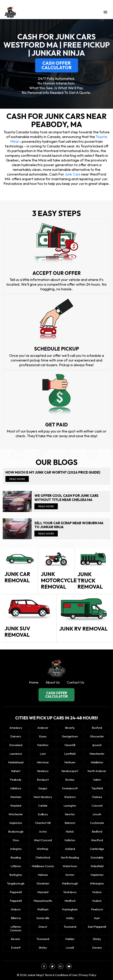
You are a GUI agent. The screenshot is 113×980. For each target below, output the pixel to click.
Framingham (70, 909)
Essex (43, 736)
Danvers (16, 736)
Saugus (43, 788)
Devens (97, 948)
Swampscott (70, 788)
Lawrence (16, 754)
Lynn (43, 754)
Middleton (97, 762)
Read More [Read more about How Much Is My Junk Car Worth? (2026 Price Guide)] (17, 479)
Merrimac (43, 762)
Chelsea (97, 797)
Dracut (43, 927)
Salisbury (16, 788)
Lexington (70, 806)
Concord (97, 806)
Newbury (43, 771)
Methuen (70, 762)
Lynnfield (70, 754)
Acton (43, 832)
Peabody (16, 780)
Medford (70, 901)
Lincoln (97, 814)
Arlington (16, 849)
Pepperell (16, 892)
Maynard (43, 892)
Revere (16, 939)
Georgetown (70, 736)
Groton (70, 875)
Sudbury (43, 814)
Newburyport (70, 771)
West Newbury (43, 797)
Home (34, 682)
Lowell (70, 948)
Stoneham (43, 883)
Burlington (16, 875)
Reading (16, 857)
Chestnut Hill (43, 823)
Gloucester (97, 736)
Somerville (43, 918)
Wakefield (97, 866)
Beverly (70, 728)
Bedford (97, 832)
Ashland (70, 849)
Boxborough (16, 832)
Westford (97, 840)
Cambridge (97, 849)
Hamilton (43, 745)
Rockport (43, 780)
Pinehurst (97, 909)
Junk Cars (73, 174)
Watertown (70, 866)
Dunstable (97, 857)
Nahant (16, 771)
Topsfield (97, 788)
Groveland (16, 745)
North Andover (97, 771)
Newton (70, 814)
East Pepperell (97, 927)
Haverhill (70, 745)
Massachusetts (43, 901)
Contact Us (75, 682)
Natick (70, 832)
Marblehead (16, 762)
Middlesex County (43, 866)
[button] (105, 12)
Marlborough (70, 883)
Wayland (16, 806)
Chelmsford (43, 857)
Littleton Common (16, 928)
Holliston (70, 840)
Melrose (43, 875)
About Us (53, 682)
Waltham (43, 909)
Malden (70, 939)
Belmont (70, 823)
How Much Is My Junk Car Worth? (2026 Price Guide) (53, 472)
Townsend (70, 927)
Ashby (70, 918)
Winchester (16, 814)
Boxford (97, 728)
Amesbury (16, 728)
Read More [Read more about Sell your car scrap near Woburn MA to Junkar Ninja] (46, 534)
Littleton (16, 866)
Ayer (97, 918)
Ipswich (97, 745)
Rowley (70, 780)
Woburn (16, 909)
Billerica (16, 918)
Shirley (97, 939)
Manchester (97, 754)
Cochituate (97, 823)
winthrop (43, 849)
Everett (16, 948)
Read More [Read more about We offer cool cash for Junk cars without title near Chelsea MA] (46, 506)
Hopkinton (16, 823)
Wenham (16, 797)
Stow (16, 840)
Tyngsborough (16, 883)
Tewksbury (70, 892)
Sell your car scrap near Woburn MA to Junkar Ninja (69, 525)
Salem (97, 780)
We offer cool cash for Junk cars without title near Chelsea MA (66, 498)
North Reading (70, 857)
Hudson (97, 892)
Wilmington (97, 883)
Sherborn (70, 797)
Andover (43, 728)
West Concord (43, 840)
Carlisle (43, 806)
